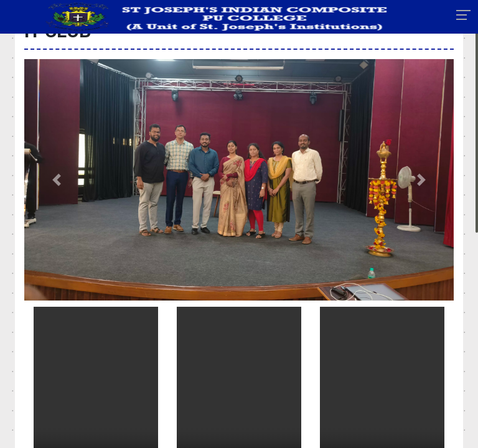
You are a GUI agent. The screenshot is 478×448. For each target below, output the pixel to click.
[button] (57, 180)
